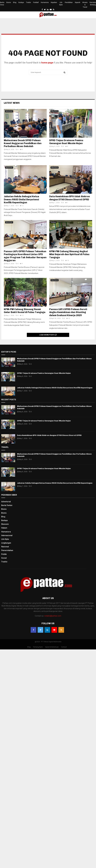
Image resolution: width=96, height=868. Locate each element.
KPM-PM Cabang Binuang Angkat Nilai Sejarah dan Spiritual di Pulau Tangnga (69, 254)
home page (47, 63)
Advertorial (9, 111)
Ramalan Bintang (93, 4)
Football (36, 2)
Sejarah (78, 2)
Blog (15, 2)
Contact (64, 647)
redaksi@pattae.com (53, 616)
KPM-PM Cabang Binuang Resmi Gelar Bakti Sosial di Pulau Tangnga (25, 311)
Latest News (12, 103)
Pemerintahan (7, 550)
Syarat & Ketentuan (52, 647)
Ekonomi (5, 524)
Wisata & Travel (85, 5)
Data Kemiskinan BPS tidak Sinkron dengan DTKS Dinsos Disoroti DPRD (70, 198)
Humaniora (45, 2)
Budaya (21, 2)
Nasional (5, 547)
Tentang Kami (38, 647)
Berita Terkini (7, 505)
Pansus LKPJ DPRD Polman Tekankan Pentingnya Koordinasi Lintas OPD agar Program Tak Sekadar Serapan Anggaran (25, 256)
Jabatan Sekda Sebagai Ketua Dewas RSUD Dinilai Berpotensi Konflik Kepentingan (21, 199)
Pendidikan (69, 2)
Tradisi (28, 2)
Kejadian (54, 2)
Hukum (4, 528)
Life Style (61, 4)
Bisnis (9, 2)
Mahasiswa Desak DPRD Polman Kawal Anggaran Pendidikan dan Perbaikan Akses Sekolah (23, 143)
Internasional (7, 535)
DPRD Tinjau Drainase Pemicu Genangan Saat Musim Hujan (66, 142)
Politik (4, 554)
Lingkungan (6, 543)
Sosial (8, 280)
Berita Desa (2, 4)
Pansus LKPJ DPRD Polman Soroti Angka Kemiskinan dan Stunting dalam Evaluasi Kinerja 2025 (68, 312)
